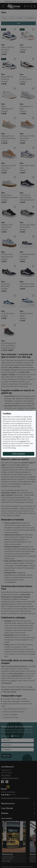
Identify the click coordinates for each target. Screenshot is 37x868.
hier (17, 437)
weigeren (23, 441)
